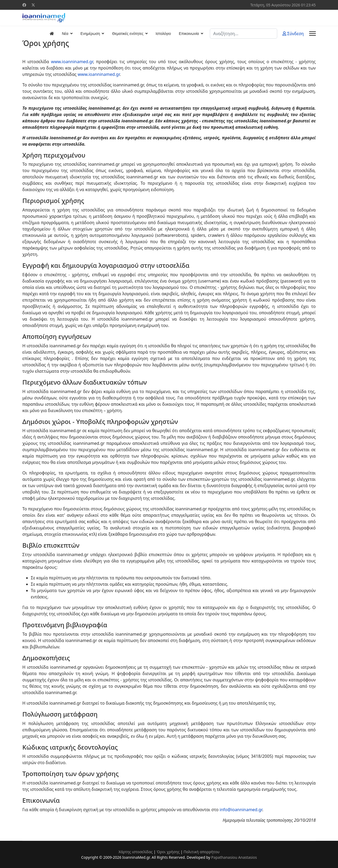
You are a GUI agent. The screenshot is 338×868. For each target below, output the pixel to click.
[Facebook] (24, 5)
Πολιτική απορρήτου (202, 852)
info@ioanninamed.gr (241, 810)
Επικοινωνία (189, 34)
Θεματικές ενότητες (128, 34)
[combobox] (244, 34)
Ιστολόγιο (163, 34)
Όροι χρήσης (168, 852)
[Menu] (312, 34)
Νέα (65, 34)
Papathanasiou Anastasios (234, 857)
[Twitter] (33, 5)
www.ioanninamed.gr (72, 62)
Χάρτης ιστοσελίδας (135, 852)
